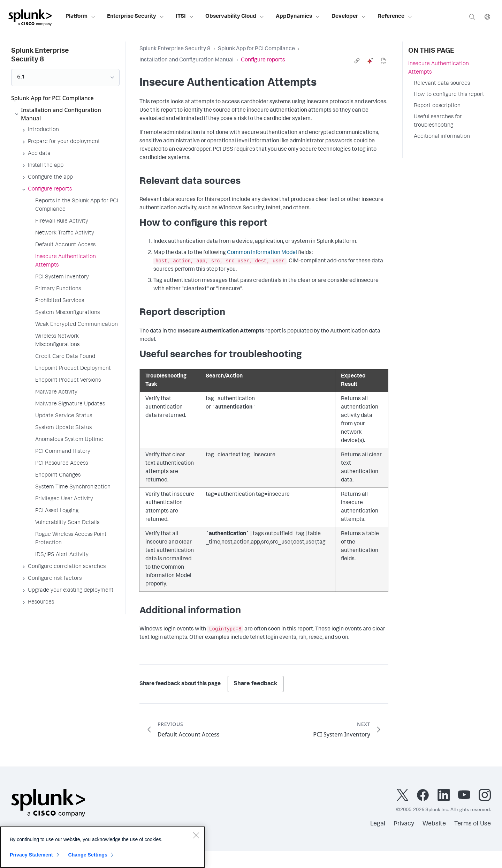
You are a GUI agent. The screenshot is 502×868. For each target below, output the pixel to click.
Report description (437, 106)
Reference (395, 17)
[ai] (370, 61)
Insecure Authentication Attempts (439, 68)
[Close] (196, 835)
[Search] (472, 17)
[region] (102, 847)
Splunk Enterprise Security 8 (175, 49)
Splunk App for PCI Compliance (256, 49)
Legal (378, 824)
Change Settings (88, 855)
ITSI (185, 17)
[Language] (487, 17)
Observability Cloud (235, 17)
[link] (357, 61)
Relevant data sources (442, 84)
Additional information (442, 137)
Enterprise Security (136, 17)
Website (434, 824)
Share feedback (256, 684)
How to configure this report (449, 95)
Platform (81, 17)
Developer (349, 17)
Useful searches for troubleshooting (438, 121)
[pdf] (383, 61)
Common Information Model (262, 253)
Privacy (404, 824)
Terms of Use (473, 824)
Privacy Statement (31, 855)
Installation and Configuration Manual (187, 60)
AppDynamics (298, 17)
